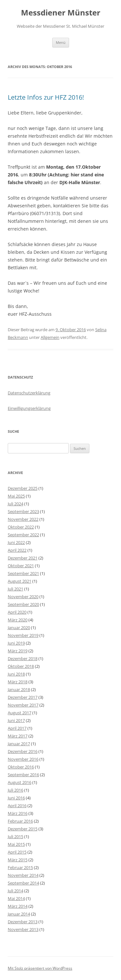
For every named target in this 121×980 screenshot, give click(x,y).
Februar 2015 (20, 867)
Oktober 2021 (21, 566)
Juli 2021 (15, 589)
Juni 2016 (16, 798)
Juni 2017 (16, 720)
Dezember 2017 (23, 697)
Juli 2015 (15, 836)
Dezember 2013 (23, 922)
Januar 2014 (19, 914)
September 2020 (23, 604)
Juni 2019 (16, 643)
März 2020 (18, 620)
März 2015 (18, 860)
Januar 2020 (19, 628)
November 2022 (23, 519)
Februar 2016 (20, 821)
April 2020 (17, 612)
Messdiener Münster (61, 13)
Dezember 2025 (23, 488)
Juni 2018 (16, 674)
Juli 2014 (15, 891)
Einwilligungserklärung (29, 408)
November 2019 (23, 635)
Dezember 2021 (23, 558)
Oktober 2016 (21, 767)
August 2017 (20, 713)
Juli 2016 (15, 790)
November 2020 (23, 597)
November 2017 (23, 705)
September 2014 (23, 883)
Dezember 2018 (23, 658)
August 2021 (20, 581)
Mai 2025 (16, 496)
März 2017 (18, 736)
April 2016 (17, 806)
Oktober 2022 (21, 527)
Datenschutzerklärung (29, 393)
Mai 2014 (16, 898)
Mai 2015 (16, 844)
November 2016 (23, 759)
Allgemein (50, 337)
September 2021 (23, 573)
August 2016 (20, 782)
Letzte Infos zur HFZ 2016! (46, 97)
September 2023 (23, 511)
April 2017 (17, 728)
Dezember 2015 (23, 829)
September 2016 (23, 775)
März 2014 (18, 906)
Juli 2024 (15, 504)
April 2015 (17, 852)
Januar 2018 (19, 689)
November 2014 (23, 875)
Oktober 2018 (21, 666)
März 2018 (18, 682)
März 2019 (18, 651)
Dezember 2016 (23, 751)
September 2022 (23, 535)
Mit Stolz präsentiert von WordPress (40, 968)
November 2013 (23, 929)
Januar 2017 (19, 744)
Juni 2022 (16, 542)
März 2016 (18, 813)
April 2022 (17, 550)
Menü (61, 42)
